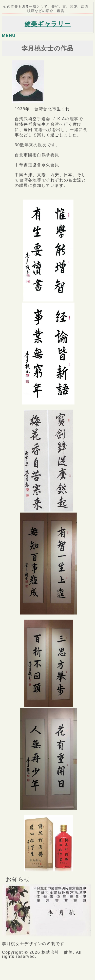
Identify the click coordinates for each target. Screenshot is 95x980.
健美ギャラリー (48, 24)
